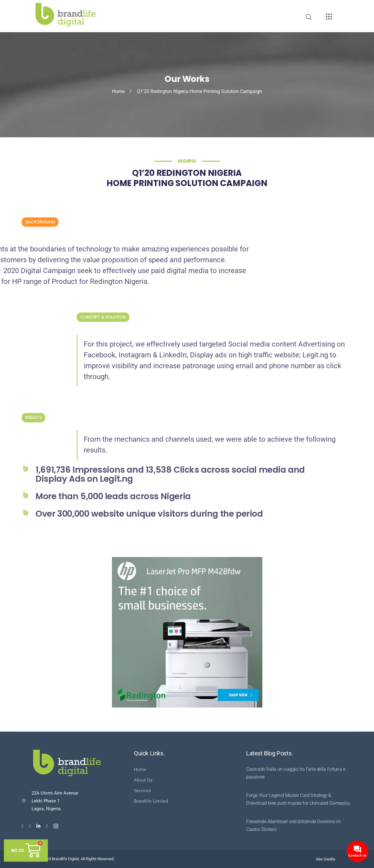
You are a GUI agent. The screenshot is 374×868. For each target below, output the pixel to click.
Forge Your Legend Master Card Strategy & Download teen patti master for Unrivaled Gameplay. (298, 799)
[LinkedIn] (38, 826)
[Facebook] (22, 826)
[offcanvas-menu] (329, 17)
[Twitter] (30, 826)
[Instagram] (56, 826)
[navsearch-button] (309, 18)
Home (118, 91)
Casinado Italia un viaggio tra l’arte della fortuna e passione (296, 773)
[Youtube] (47, 826)
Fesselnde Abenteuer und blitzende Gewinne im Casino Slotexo (293, 825)
